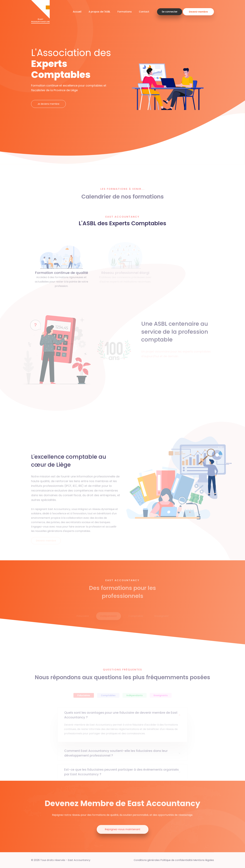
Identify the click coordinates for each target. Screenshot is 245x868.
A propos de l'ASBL (99, 12)
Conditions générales (147, 860)
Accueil (77, 12)
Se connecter (170, 12)
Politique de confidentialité (176, 860)
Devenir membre (198, 12)
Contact (144, 12)
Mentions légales (204, 860)
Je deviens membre (48, 104)
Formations (125, 12)
